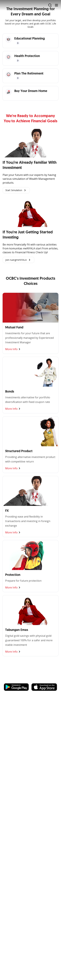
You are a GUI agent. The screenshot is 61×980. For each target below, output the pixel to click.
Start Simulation (16, 190)
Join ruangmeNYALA (18, 260)
